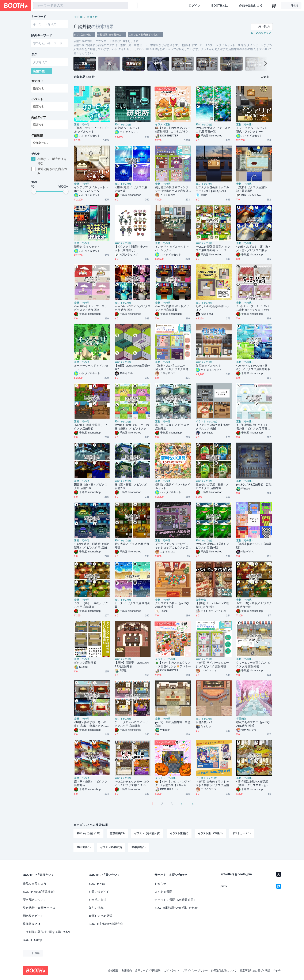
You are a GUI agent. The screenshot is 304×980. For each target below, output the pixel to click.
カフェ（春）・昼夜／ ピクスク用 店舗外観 (91, 605)
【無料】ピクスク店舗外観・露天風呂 (251, 189)
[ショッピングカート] (274, 5)
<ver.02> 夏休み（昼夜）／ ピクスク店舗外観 (213, 546)
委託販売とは (32, 924)
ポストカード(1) (241, 833)
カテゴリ (37, 81)
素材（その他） (83, 124)
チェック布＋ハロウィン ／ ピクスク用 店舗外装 (132, 724)
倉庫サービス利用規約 (148, 970)
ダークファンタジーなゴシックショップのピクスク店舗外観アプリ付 (172, 546)
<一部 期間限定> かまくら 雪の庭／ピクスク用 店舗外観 (253, 427)
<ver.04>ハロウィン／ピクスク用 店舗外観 (132, 308)
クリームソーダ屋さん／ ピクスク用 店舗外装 (253, 664)
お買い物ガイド (99, 892)
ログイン (194, 5)
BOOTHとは (220, 5)
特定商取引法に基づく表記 (255, 970)
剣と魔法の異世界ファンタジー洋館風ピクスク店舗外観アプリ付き (172, 189)
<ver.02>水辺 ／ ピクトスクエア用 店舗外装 (213, 130)
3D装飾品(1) (138, 847)
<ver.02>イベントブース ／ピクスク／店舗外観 (91, 308)
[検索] (124, 6)
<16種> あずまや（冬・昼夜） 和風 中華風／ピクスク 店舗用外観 (91, 724)
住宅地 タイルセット (208, 366)
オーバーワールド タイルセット (91, 367)
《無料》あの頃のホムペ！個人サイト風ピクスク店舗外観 (172, 367)
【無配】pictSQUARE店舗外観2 (132, 367)
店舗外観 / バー (205, 722)
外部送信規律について (224, 970)
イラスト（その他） (207, 421)
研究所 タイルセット (127, 128)
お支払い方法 (98, 900)
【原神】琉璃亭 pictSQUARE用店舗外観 (132, 664)
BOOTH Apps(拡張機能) (39, 892)
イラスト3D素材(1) (111, 847)
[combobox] (80, 5)
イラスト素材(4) (179, 833)
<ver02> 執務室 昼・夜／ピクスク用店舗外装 (172, 308)
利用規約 (127, 970)
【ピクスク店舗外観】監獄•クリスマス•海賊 (213, 427)
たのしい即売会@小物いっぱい (212, 308)
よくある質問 (163, 892)
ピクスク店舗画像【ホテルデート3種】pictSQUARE (212, 189)
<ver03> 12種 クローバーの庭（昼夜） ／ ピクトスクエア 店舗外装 (132, 427)
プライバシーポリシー (195, 970)
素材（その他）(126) (88, 833)
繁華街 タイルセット (87, 247)
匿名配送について (35, 900)
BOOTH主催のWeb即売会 (106, 924)
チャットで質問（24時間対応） (175, 900)
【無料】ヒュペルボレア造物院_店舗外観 (212, 605)
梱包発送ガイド (33, 916)
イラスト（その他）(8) (147, 833)
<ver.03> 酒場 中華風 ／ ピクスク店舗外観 (91, 427)
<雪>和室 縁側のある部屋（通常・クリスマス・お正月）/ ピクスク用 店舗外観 (254, 783)
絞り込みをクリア (261, 33)
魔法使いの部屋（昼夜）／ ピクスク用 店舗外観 (212, 486)
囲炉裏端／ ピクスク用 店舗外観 (132, 546)
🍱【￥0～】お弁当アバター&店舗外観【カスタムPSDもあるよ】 (173, 130)
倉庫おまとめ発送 (100, 916)
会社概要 (113, 970)
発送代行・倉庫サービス (39, 908)
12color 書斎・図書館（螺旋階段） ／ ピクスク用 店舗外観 (92, 546)
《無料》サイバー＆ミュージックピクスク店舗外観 (212, 664)
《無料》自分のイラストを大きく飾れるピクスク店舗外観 (212, 783)
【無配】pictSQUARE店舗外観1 (254, 546)
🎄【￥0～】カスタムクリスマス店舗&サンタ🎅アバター (173, 664)
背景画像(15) (117, 833)
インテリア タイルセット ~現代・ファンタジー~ (253, 130)
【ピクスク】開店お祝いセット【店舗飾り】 (131, 248)
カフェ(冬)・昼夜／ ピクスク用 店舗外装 (254, 605)
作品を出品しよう (251, 5)
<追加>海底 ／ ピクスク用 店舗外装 (131, 189)
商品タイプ (39, 117)
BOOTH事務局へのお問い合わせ (176, 908)
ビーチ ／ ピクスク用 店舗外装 (132, 605)
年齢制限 (37, 135)
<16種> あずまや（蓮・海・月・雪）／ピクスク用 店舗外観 (254, 249)
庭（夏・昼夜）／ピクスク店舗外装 (131, 486)
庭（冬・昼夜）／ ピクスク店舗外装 (172, 427)
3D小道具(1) (84, 847)
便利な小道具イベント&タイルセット (173, 486)
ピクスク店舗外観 (85, 663)
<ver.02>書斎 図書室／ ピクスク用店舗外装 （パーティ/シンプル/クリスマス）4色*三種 (213, 249)
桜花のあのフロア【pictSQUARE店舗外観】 (254, 724)
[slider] (34, 191)
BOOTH (78, 17)
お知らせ (160, 884)
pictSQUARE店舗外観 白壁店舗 (173, 724)
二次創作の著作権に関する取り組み (46, 932)
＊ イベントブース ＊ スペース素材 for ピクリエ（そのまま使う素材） (254, 308)
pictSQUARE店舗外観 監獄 (254, 485)
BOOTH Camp (32, 940)
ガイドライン (171, 970)
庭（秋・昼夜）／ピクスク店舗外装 (91, 783)
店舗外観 (92, 17)
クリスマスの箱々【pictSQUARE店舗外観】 (173, 605)
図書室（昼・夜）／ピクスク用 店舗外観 (91, 486)
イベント (37, 99)
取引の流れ (96, 908)
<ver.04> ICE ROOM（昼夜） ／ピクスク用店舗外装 (253, 367)
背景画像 (201, 600)
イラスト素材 (163, 124)
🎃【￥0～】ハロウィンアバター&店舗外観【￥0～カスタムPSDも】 (173, 783)
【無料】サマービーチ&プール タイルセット (92, 130)
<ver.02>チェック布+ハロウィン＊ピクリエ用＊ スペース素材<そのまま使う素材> (132, 783)
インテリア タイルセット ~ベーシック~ (172, 248)
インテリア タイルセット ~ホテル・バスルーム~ (91, 189)
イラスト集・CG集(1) (210, 833)
